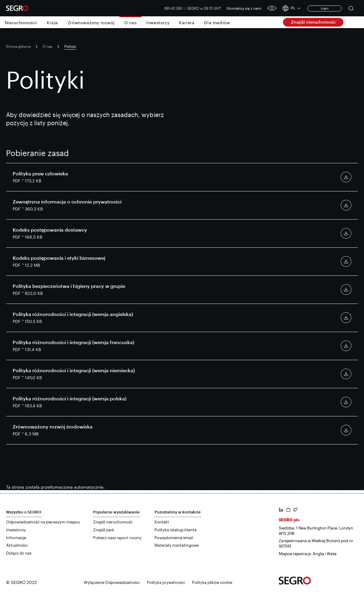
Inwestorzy (158, 23)
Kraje (52, 23)
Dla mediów (217, 23)
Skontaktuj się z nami (244, 8)
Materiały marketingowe (177, 545)
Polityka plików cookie (212, 582)
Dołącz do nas (19, 553)
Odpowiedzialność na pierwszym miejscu (43, 522)
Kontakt (162, 522)
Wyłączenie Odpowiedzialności (112, 582)
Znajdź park (104, 530)
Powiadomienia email (174, 538)
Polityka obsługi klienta (175, 530)
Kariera (187, 23)
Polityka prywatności (166, 582)
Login (325, 8)
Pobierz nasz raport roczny (117, 538)
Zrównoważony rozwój (91, 23)
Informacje (16, 538)
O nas (130, 23)
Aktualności (17, 545)
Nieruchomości (21, 23)
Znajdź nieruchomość (313, 22)
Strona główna (18, 46)
